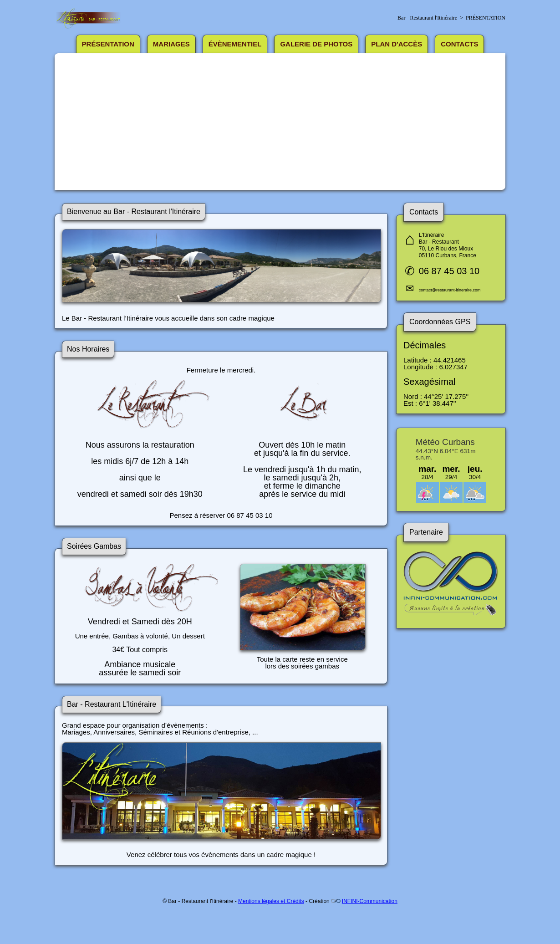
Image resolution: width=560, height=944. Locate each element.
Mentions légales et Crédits (271, 901)
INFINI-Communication (370, 901)
